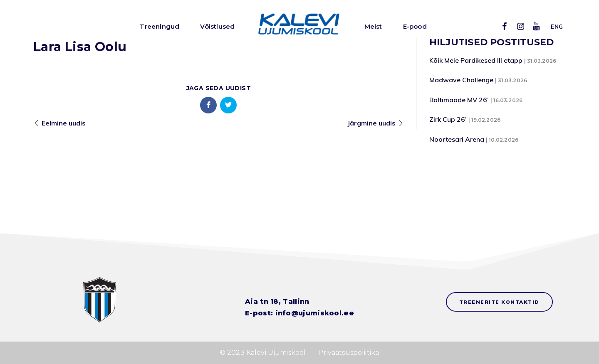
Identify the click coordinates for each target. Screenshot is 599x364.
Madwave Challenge (461, 80)
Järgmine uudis (371, 123)
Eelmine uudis (64, 123)
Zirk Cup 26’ (448, 119)
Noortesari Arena (457, 139)
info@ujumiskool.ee (315, 313)
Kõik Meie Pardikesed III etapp (476, 60)
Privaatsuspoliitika (349, 353)
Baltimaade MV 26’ (459, 100)
